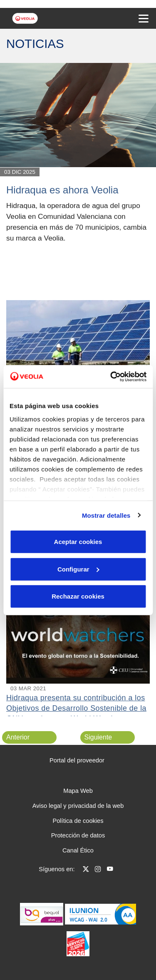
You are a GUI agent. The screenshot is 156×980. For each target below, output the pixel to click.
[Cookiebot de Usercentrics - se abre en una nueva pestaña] (111, 376)
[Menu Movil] (144, 18)
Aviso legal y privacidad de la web (78, 806)
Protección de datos (78, 835)
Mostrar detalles (106, 515)
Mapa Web (78, 791)
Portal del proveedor (77, 760)
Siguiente (98, 737)
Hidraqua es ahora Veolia (62, 190)
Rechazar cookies (78, 596)
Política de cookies (78, 821)
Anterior (18, 737)
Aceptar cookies (78, 542)
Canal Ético (78, 850)
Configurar (78, 569)
